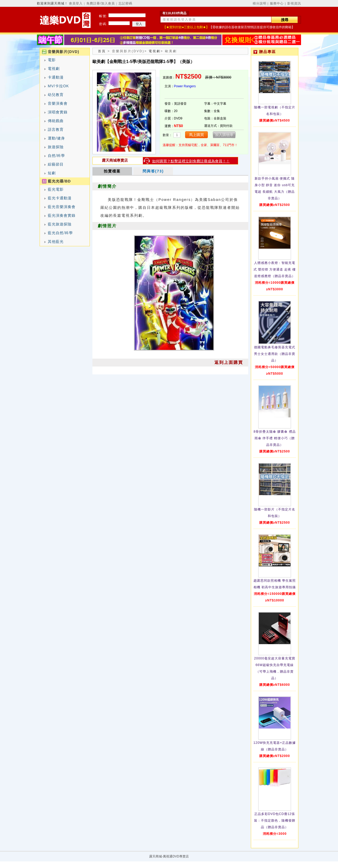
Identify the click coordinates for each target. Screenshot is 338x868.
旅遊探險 (56, 147)
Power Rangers (185, 86)
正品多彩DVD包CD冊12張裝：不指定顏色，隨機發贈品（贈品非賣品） (275, 821)
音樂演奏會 (58, 103)
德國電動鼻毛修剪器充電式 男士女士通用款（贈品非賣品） (275, 354)
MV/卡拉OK (58, 86)
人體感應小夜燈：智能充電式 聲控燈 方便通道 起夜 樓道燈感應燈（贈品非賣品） (275, 269)
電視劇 (54, 69)
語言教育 (56, 129)
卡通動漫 (56, 77)
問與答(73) (153, 171)
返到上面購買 (229, 362)
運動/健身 (56, 138)
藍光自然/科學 (60, 233)
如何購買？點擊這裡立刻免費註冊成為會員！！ (191, 161)
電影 (52, 60)
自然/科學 (56, 156)
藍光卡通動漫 (60, 198)
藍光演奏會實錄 (62, 215)
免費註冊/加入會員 (101, 3)
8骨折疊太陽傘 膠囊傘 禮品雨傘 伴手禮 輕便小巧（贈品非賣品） (274, 438)
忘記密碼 (125, 3)
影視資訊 (294, 3)
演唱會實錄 (58, 112)
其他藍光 (56, 242)
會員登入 (76, 3)
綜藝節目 (56, 164)
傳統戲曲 (56, 121)
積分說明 (260, 3)
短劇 (52, 173)
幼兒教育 (56, 95)
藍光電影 (56, 189)
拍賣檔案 (112, 171)
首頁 (102, 51)
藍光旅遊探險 (60, 224)
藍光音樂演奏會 (62, 207)
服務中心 (277, 3)
